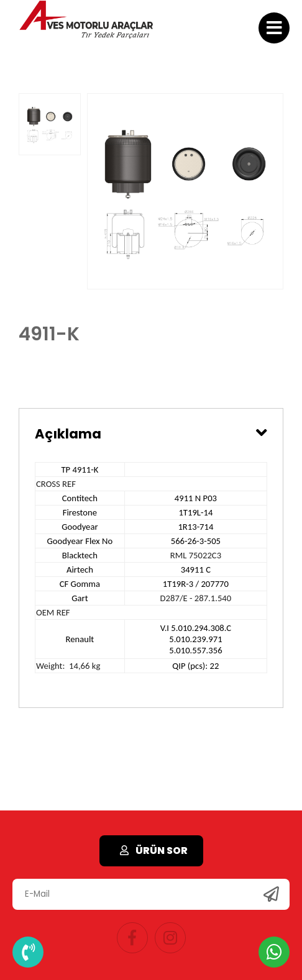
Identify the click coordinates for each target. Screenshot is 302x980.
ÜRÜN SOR (151, 851)
